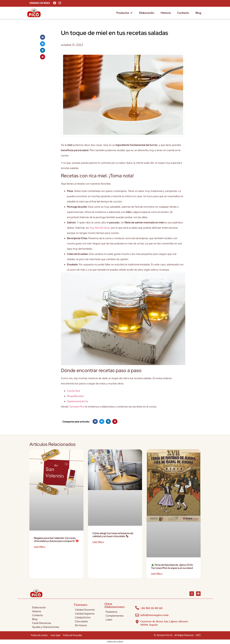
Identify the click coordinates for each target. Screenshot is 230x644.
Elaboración (39, 607)
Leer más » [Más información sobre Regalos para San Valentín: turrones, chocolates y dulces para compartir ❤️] (40, 547)
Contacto (37, 615)
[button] (43, 37)
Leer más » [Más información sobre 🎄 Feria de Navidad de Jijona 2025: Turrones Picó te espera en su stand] (157, 574)
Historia (37, 611)
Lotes (109, 620)
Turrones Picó (77, 407)
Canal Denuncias (42, 623)
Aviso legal (55, 635)
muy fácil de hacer (100, 228)
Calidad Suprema (85, 614)
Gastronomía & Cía (77, 401)
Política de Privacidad (72, 635)
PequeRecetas (75, 396)
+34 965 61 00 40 (151, 608)
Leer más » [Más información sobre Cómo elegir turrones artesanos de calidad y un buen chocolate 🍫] (98, 542)
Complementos (115, 616)
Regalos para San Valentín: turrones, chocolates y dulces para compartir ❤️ (56, 540)
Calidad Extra (83, 617)
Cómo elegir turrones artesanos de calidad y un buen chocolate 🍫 (113, 535)
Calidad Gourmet (85, 610)
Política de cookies (39, 635)
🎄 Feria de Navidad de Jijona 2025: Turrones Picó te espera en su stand (172, 566)
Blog (35, 619)
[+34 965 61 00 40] (137, 608)
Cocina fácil (73, 391)
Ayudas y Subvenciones (46, 627)
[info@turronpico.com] (137, 615)
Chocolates (81, 621)
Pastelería (111, 612)
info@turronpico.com (154, 615)
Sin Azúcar (81, 625)
